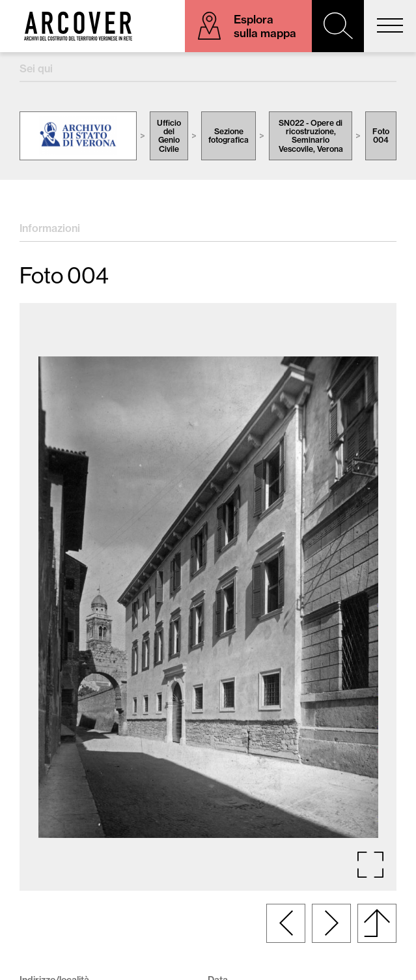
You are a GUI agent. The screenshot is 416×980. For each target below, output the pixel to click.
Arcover (78, 26)
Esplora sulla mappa (265, 26)
